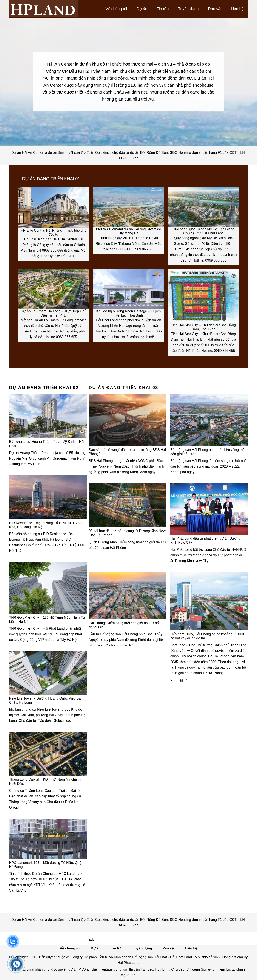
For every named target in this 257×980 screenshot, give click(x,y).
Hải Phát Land (44, 9)
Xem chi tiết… (181, 681)
